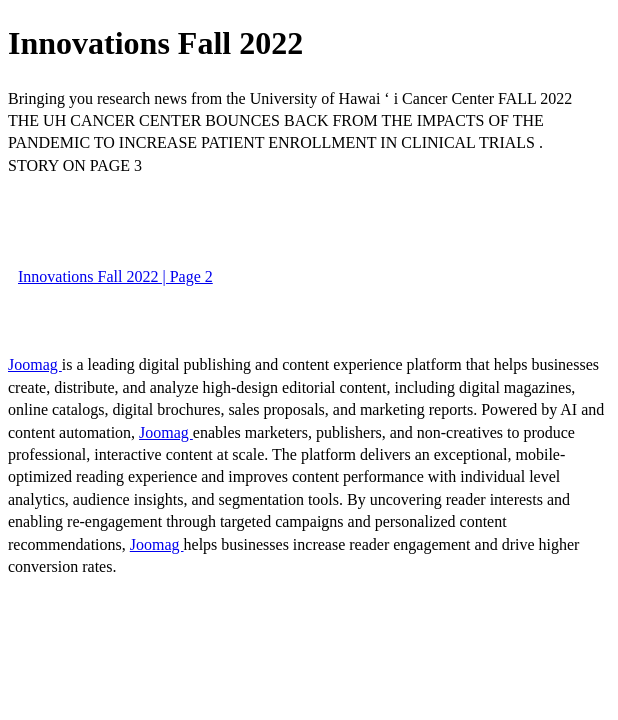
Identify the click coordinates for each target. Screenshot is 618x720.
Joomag (35, 364)
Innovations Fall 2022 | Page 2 (115, 276)
